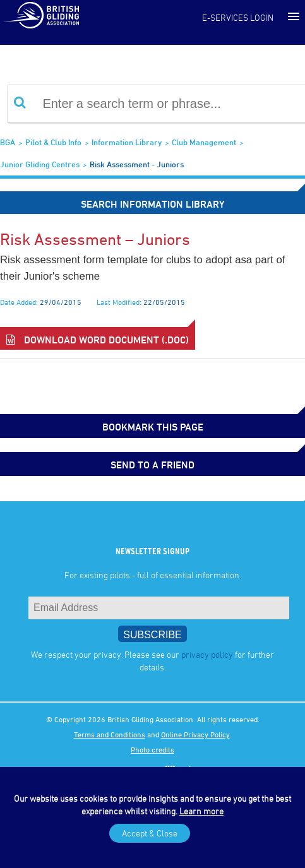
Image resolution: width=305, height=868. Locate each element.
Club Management (204, 142)
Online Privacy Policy (195, 734)
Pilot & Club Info (53, 142)
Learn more (201, 811)
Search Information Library (153, 204)
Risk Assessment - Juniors (137, 164)
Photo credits (152, 749)
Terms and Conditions (110, 734)
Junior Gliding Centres (40, 164)
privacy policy (207, 654)
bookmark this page (153, 427)
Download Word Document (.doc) (98, 340)
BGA (8, 142)
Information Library (127, 142)
